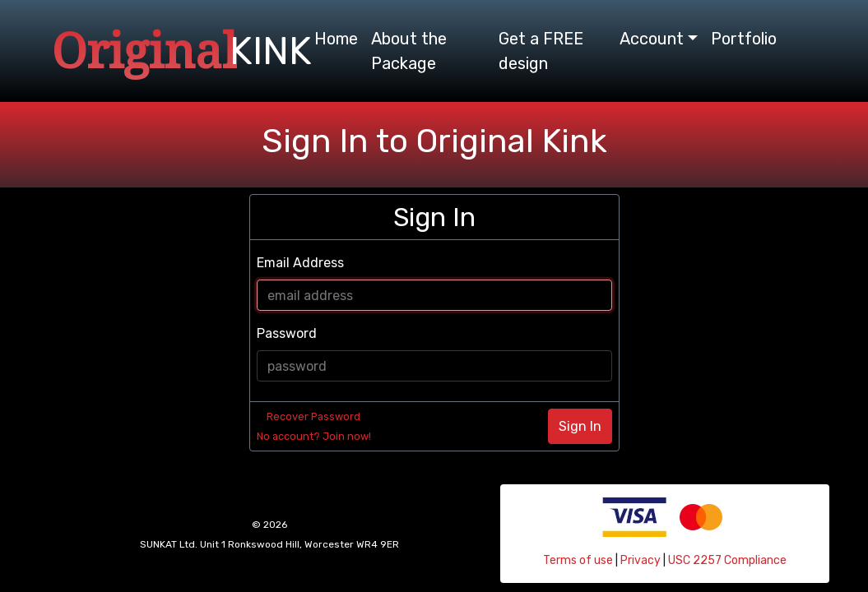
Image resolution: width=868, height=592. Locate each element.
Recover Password (313, 416)
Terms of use (578, 560)
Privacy (641, 560)
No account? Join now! (314, 436)
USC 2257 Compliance (727, 560)
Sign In (580, 426)
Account (652, 39)
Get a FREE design (541, 51)
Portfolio (744, 39)
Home (336, 39)
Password (287, 333)
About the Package (409, 51)
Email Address (300, 263)
